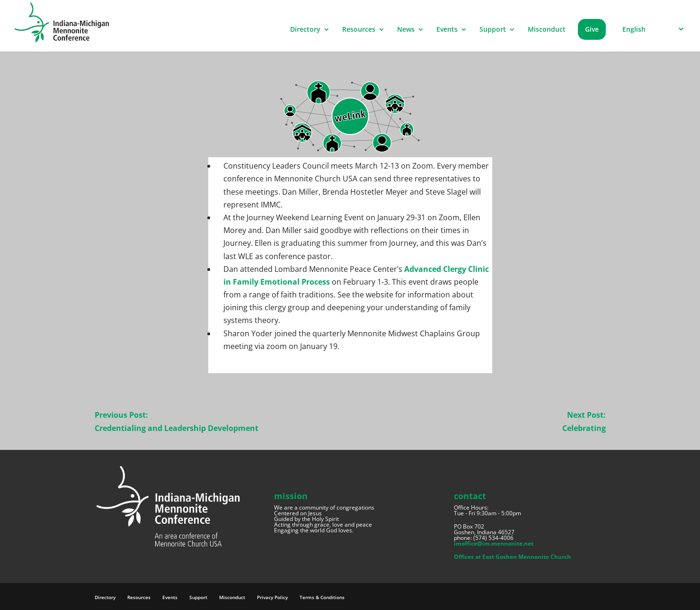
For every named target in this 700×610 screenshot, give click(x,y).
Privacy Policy (272, 597)
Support (493, 30)
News (406, 30)
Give (592, 29)
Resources (359, 30)
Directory (305, 30)
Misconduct (547, 30)
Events (447, 30)
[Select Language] (651, 29)
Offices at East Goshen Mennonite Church (512, 557)
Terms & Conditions (322, 597)
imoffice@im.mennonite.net (494, 543)
